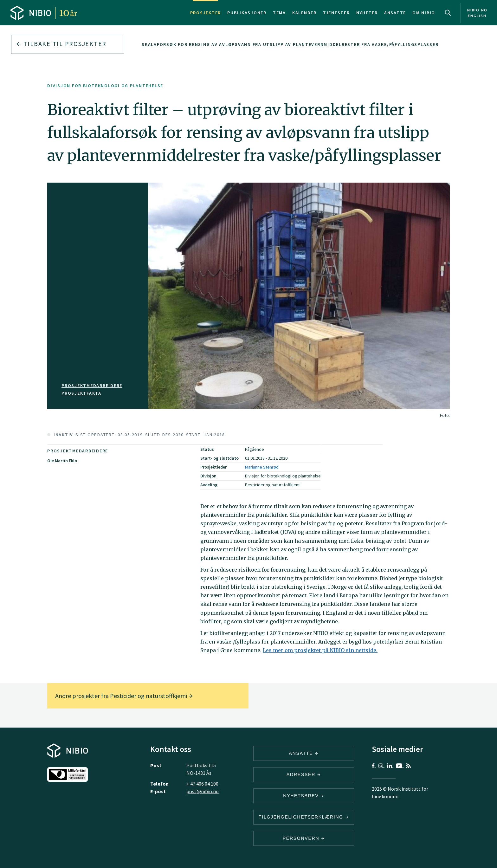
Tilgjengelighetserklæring (304, 817)
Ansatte (395, 13)
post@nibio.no (203, 791)
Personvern (304, 838)
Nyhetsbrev (304, 796)
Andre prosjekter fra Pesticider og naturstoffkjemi (124, 696)
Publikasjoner (247, 13)
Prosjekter (206, 13)
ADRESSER (304, 774)
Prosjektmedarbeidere (92, 385)
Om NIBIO (424, 13)
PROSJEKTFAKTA (81, 393)
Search (448, 13)
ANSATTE (304, 753)
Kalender (304, 13)
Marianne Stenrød (262, 467)
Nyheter (367, 13)
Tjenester (336, 13)
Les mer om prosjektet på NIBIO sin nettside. (320, 650)
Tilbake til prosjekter (61, 44)
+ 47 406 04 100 (202, 784)
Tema (279, 13)
